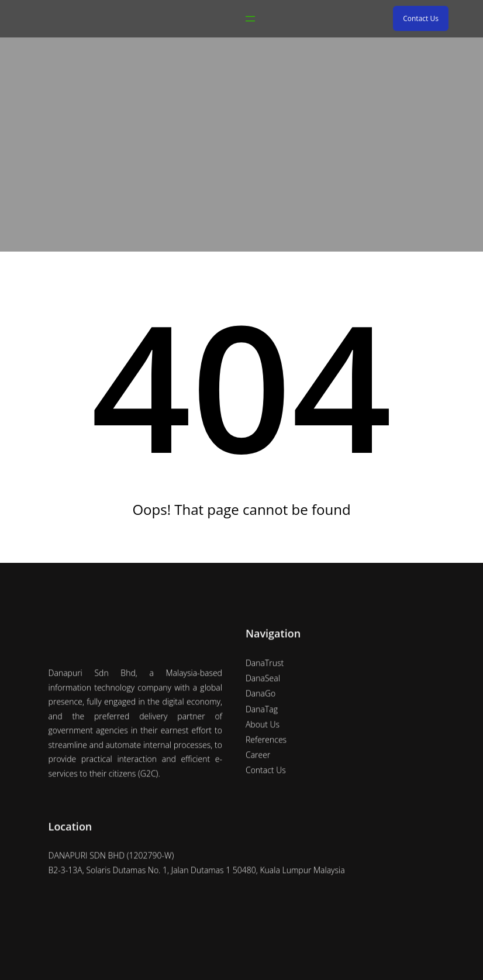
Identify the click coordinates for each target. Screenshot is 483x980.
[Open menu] (250, 19)
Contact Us (421, 18)
